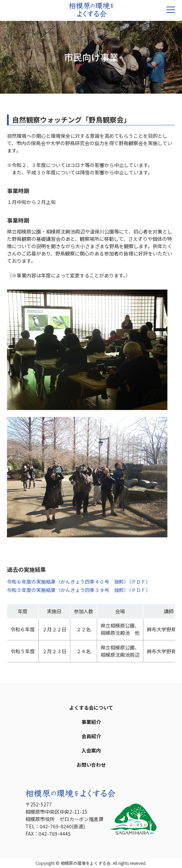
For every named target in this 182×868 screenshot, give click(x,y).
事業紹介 (91, 722)
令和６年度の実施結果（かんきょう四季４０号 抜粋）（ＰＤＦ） (79, 582)
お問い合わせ (91, 765)
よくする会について (91, 708)
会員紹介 (91, 736)
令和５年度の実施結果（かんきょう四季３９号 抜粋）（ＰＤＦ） (79, 590)
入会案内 (91, 750)
